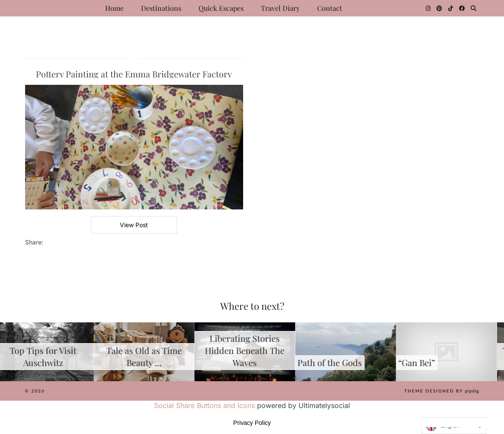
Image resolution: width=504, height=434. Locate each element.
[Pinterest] (439, 8)
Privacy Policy (252, 423)
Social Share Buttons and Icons (204, 405)
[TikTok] (451, 8)
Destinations (161, 8)
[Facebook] (462, 8)
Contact (330, 8)
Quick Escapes (221, 8)
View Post (134, 225)
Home (114, 8)
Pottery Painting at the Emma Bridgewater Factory (134, 74)
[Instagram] (428, 8)
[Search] (474, 8)
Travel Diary (280, 8)
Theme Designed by (442, 391)
